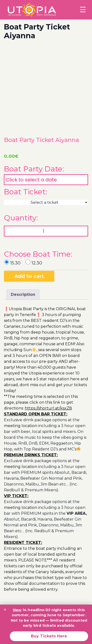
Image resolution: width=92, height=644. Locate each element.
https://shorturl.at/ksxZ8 (48, 408)
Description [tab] (23, 294)
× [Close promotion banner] (5, 610)
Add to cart (29, 276)
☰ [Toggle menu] (83, 10)
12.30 (37, 263)
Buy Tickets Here (49, 636)
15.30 (15, 263)
